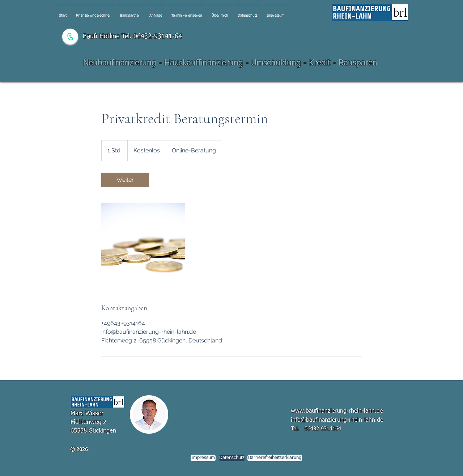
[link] (125, 180)
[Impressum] (203, 458)
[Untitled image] (143, 245)
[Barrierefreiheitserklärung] (275, 458)
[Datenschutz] (232, 458)
